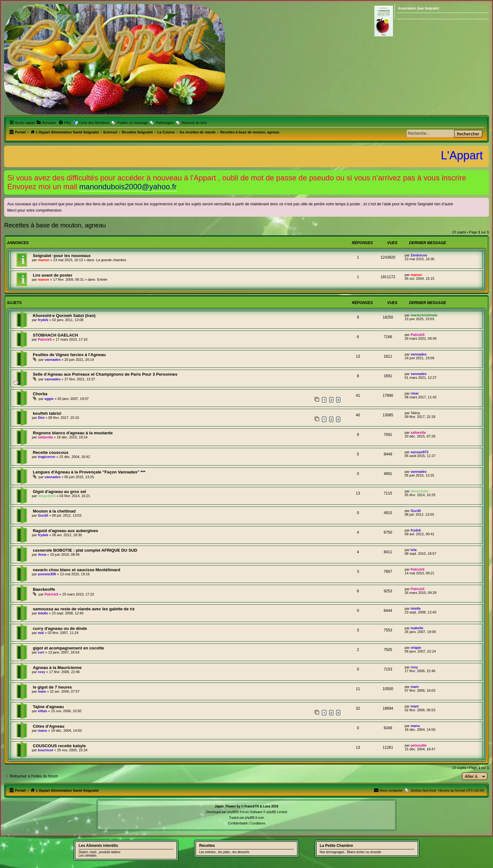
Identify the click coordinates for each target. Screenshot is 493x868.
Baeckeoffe (44, 589)
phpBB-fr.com (255, 818)
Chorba (40, 394)
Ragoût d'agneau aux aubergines (65, 531)
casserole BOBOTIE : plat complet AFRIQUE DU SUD (85, 550)
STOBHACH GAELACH (55, 335)
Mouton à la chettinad (54, 511)
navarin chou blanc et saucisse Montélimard (77, 570)
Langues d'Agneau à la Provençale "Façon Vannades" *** (89, 472)
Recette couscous (51, 452)
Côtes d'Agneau (49, 726)
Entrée (102, 279)
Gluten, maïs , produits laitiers (99, 852)
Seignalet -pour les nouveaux (62, 256)
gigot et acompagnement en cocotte (68, 648)
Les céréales (88, 856)
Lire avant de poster (53, 275)
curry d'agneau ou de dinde (60, 628)
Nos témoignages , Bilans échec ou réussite (350, 852)
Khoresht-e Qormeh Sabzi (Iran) (64, 316)
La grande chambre (111, 260)
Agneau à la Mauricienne (57, 668)
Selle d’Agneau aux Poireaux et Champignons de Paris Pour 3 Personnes (105, 374)
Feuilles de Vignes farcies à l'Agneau (69, 355)
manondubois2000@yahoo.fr (128, 187)
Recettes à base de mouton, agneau (55, 225)
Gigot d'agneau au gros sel (59, 492)
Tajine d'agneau (48, 707)
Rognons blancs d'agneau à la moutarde (73, 433)
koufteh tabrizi (47, 413)
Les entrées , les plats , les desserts (224, 852)
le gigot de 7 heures (52, 687)
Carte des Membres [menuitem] (94, 123)
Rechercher (468, 134)
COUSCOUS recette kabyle (59, 746)
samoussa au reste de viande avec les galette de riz (84, 609)
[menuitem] (46, 123)
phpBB (232, 812)
